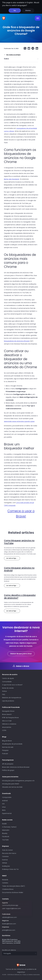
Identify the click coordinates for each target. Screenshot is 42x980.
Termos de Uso (11, 969)
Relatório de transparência (12, 698)
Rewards (5, 880)
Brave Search (7, 714)
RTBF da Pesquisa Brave (10, 718)
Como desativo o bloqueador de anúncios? (20, 596)
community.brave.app (10, 905)
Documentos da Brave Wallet (13, 892)
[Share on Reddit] (28, 48)
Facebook (6, 837)
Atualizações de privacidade (12, 744)
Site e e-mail (7, 721)
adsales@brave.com (17, 917)
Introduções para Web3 (11, 784)
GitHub (5, 863)
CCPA (4, 730)
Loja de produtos (8, 701)
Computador (7, 797)
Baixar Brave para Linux (21, 654)
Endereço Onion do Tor (10, 869)
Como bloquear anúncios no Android (19, 569)
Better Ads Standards (12, 179)
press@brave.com (9, 930)
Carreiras (5, 856)
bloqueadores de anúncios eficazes (17, 341)
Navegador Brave (8, 711)
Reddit (4, 824)
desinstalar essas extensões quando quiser (19, 421)
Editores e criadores (9, 724)
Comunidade (7, 682)
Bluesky (5, 833)
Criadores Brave (8, 889)
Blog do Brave (7, 741)
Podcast (5, 754)
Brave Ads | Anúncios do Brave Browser (16, 767)
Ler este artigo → (12, 558)
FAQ (4, 694)
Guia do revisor (7, 850)
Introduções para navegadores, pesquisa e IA (18, 781)
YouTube (5, 840)
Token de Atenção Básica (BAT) (14, 886)
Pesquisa (5, 750)
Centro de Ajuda (8, 678)
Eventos (5, 860)
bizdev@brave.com (9, 924)
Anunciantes (7, 727)
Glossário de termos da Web (12, 787)
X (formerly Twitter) (9, 827)
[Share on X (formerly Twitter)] (25, 48)
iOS (3, 804)
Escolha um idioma (9, 950)
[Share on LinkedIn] (36, 48)
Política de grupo (8, 770)
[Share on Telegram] (32, 48)
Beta (4, 810)
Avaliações (6, 866)
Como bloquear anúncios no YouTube (19, 542)
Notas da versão (8, 688)
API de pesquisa (8, 764)
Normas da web (8, 747)
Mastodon (6, 830)
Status (4, 691)
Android (5, 801)
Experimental (7, 813)
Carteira (5, 883)
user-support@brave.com (11, 908)
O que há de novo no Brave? (12, 685)
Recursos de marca (9, 853)
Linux (4, 807)
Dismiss (28, 10)
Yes (15, 10)
